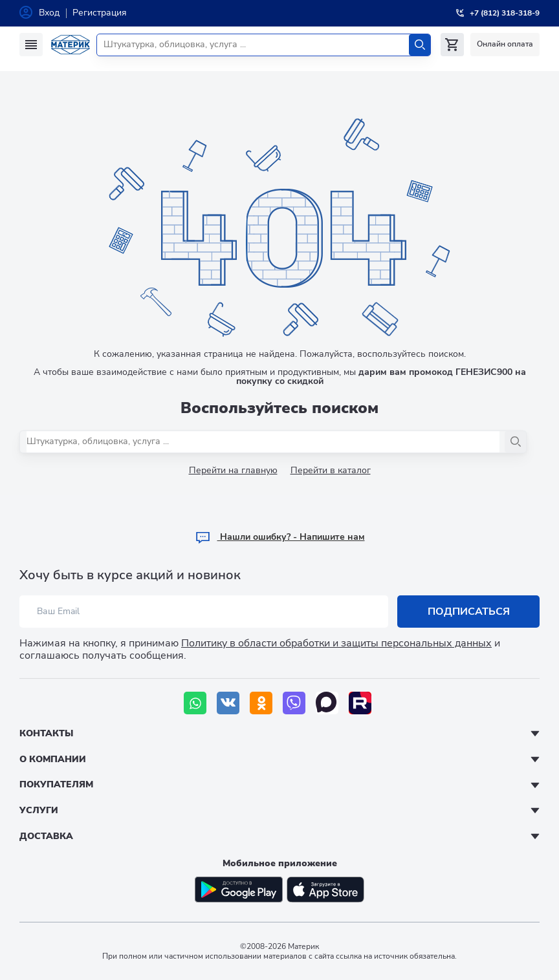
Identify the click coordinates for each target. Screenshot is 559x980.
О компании (53, 759)
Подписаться (469, 612)
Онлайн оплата (505, 44)
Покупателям (56, 784)
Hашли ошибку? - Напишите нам (280, 537)
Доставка (46, 836)
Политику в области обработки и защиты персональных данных (336, 643)
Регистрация (100, 13)
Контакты (46, 733)
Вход (49, 13)
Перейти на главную (233, 470)
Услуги (39, 810)
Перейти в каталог (331, 470)
